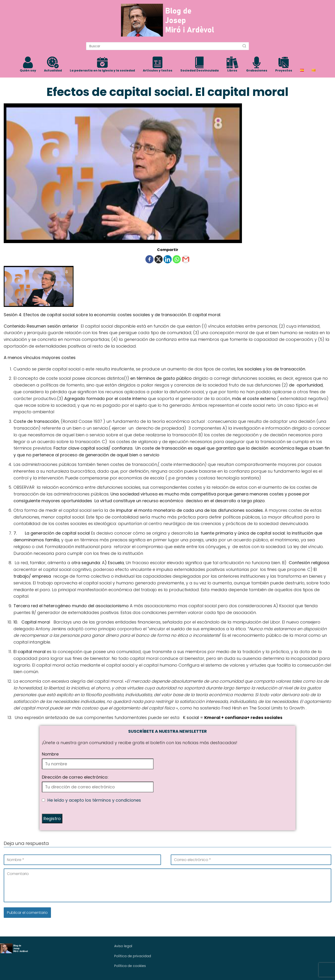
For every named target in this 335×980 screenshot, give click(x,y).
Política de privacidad (133, 956)
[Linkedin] (168, 259)
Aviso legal (123, 946)
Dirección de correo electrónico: (75, 777)
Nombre (50, 754)
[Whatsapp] (177, 259)
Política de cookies (130, 966)
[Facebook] (149, 259)
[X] (159, 259)
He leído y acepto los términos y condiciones (94, 800)
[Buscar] (244, 46)
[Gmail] (186, 259)
